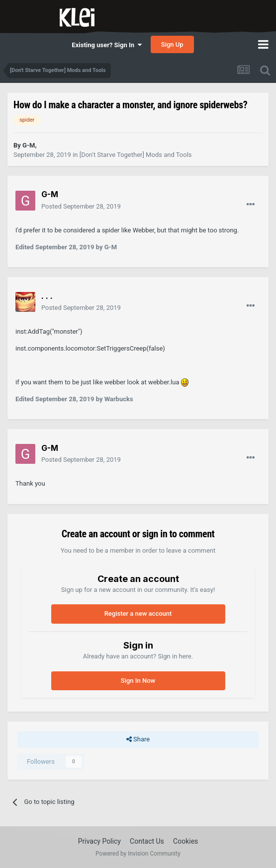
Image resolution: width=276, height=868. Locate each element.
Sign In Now (138, 681)
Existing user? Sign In (106, 45)
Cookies (185, 841)
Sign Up (172, 44)
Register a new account (138, 614)
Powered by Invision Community (138, 854)
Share (138, 739)
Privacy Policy (99, 841)
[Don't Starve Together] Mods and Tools (136, 155)
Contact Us (147, 841)
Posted (81, 206)
